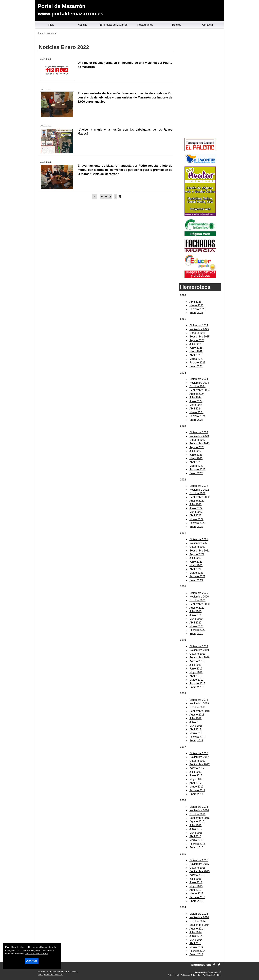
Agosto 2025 (197, 340)
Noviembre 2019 (199, 650)
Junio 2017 (196, 776)
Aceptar (32, 961)
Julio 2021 (195, 558)
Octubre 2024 (197, 386)
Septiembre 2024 (200, 390)
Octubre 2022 (197, 493)
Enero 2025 (196, 366)
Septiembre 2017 (200, 764)
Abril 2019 (195, 676)
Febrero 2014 (197, 951)
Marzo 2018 (196, 733)
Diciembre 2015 (199, 860)
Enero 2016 (196, 848)
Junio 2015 (196, 882)
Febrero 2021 (197, 576)
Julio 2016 (195, 825)
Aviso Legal (173, 975)
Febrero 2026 (197, 309)
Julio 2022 (195, 504)
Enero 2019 (196, 687)
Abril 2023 (195, 462)
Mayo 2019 (196, 672)
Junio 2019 (196, 669)
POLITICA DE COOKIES (36, 954)
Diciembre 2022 (199, 486)
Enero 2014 (196, 954)
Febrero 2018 (197, 737)
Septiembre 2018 (200, 711)
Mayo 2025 (196, 351)
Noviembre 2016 (199, 810)
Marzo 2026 (196, 305)
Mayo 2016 (196, 833)
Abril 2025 (195, 355)
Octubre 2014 (197, 921)
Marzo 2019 (196, 680)
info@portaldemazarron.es (50, 975)
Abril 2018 (195, 729)
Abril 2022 (195, 515)
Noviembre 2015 (199, 864)
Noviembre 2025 (199, 329)
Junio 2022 (196, 508)
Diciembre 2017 (199, 753)
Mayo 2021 (196, 565)
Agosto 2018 (197, 715)
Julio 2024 (195, 397)
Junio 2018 (196, 722)
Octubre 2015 (197, 868)
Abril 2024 (195, 409)
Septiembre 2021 (200, 551)
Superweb (213, 972)
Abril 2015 (195, 890)
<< (94, 196)
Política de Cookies (212, 975)
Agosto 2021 (197, 554)
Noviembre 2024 (199, 383)
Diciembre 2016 (199, 807)
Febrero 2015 (197, 897)
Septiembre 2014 (200, 925)
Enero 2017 (196, 794)
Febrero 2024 (197, 416)
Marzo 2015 (196, 894)
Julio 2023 (195, 451)
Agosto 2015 (197, 875)
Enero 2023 (196, 473)
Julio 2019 (195, 665)
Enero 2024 (196, 420)
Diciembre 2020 (199, 593)
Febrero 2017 (197, 790)
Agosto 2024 (197, 394)
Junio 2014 (196, 936)
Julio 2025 (195, 344)
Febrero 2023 (197, 469)
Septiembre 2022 (200, 497)
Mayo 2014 (196, 940)
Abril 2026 (195, 302)
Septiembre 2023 (200, 443)
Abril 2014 (195, 943)
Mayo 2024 (196, 405)
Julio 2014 (195, 932)
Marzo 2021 (196, 573)
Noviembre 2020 (199, 597)
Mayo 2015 (196, 886)
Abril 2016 (195, 836)
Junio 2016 (196, 829)
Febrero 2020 (197, 630)
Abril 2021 (195, 569)
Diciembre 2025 (199, 325)
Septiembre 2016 (200, 818)
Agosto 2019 (197, 661)
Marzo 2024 (196, 412)
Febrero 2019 (197, 683)
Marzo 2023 (196, 466)
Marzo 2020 (196, 626)
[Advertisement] (200, 84)
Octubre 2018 (197, 707)
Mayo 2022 (196, 512)
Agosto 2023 (197, 447)
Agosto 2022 (197, 501)
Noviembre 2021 (199, 543)
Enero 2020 (196, 634)
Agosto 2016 (197, 822)
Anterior (106, 196)
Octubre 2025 (197, 333)
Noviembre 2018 (199, 704)
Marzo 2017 (196, 787)
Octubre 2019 (197, 654)
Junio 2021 (196, 562)
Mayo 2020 (196, 619)
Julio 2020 (195, 611)
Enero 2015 (196, 901)
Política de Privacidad (191, 975)
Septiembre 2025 (200, 337)
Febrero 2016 (197, 844)
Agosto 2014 (197, 929)
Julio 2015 (195, 879)
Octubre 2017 (197, 761)
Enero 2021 (196, 580)
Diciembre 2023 (199, 432)
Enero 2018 (196, 741)
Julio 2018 (195, 718)
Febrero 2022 (197, 523)
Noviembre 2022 (199, 490)
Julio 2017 (195, 772)
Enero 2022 (196, 527)
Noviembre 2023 (199, 436)
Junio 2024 (196, 401)
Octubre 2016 (197, 814)
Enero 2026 (196, 313)
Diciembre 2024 (199, 379)
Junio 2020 (196, 615)
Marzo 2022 (196, 519)
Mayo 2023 (196, 458)
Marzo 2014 (196, 947)
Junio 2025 (196, 348)
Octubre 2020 (197, 600)
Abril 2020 (195, 623)
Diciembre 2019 (199, 646)
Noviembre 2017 (199, 757)
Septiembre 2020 (200, 604)
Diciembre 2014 (199, 914)
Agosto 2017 (197, 768)
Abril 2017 (195, 783)
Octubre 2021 (197, 547)
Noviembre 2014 (199, 917)
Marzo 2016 (196, 840)
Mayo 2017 (196, 779)
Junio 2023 (196, 455)
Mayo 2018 (196, 726)
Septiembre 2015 (200, 871)
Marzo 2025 (196, 359)
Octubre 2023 (197, 440)
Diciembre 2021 (199, 539)
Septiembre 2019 (200, 657)
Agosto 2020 (197, 608)
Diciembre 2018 (199, 700)
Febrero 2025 (197, 363)
